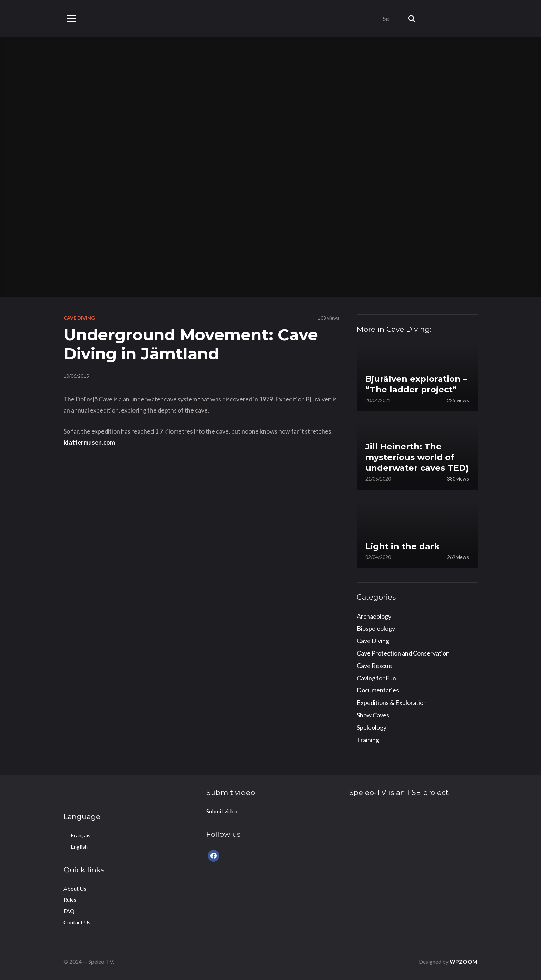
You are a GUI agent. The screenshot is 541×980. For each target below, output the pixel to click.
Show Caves (373, 715)
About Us (75, 888)
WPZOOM (464, 962)
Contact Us (77, 922)
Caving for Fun (376, 678)
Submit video (222, 811)
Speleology (372, 727)
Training (368, 740)
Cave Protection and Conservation (403, 653)
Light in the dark (402, 546)
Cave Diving (79, 318)
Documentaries (378, 690)
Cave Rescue (374, 666)
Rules (70, 899)
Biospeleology (376, 628)
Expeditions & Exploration (392, 702)
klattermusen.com (89, 442)
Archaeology (374, 616)
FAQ (69, 911)
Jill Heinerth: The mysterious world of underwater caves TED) (417, 457)
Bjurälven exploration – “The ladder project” (416, 384)
